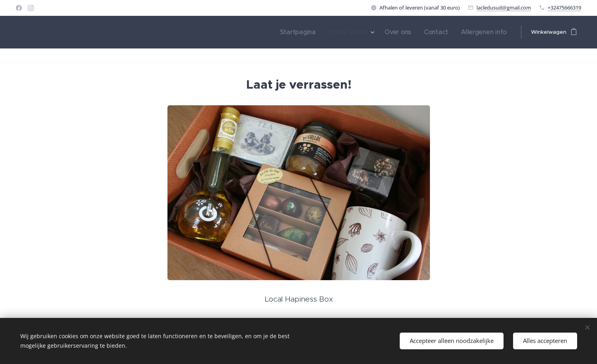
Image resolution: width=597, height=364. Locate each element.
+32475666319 (564, 8)
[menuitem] (318, 32)
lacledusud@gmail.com (504, 8)
